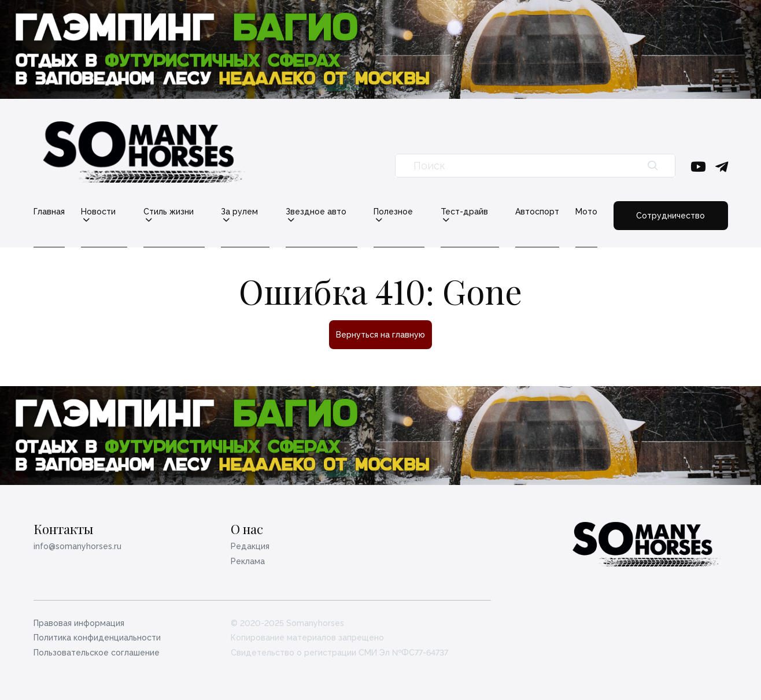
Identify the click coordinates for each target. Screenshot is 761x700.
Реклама (248, 561)
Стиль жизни (169, 212)
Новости (98, 212)
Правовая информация (79, 623)
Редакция (250, 546)
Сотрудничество (671, 216)
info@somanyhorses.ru (77, 546)
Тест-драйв (464, 212)
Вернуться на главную (381, 335)
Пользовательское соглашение (97, 653)
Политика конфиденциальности (97, 638)
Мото (586, 212)
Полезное (393, 212)
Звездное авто (316, 212)
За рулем (239, 212)
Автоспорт (537, 212)
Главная (49, 212)
